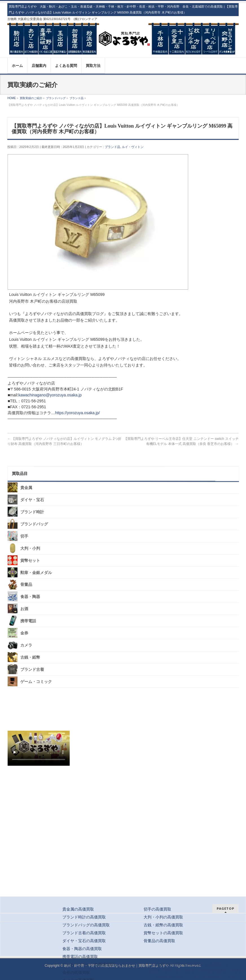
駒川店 (154, 971)
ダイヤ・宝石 (32, 500)
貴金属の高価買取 (78, 909)
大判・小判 (30, 548)
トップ (156, 965)
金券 (24, 633)
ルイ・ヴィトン (133, 147)
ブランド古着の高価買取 (84, 933)
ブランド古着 (32, 670)
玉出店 (190, 971)
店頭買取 (174, 965)
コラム (229, 977)
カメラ (26, 645)
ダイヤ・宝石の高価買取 (84, 941)
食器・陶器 (30, 597)
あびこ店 (172, 971)
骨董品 (26, 585)
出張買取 (213, 965)
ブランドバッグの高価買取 (86, 925)
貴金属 (26, 488)
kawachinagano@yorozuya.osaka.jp (50, 395)
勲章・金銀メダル (36, 572)
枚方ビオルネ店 (170, 977)
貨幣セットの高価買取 (163, 933)
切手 (24, 536)
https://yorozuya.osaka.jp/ (77, 413)
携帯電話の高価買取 (80, 957)
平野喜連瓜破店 (213, 971)
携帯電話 (28, 621)
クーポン (233, 965)
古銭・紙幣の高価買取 (163, 925)
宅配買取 (194, 965)
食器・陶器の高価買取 (82, 949)
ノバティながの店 (203, 977)
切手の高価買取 (157, 909)
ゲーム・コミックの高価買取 (88, 964)
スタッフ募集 (40, 784)
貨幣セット (30, 560)
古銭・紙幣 (30, 657)
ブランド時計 (32, 512)
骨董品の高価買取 (159, 941)
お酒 (24, 609)
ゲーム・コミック (36, 682)
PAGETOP (226, 908)
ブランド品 (112, 147)
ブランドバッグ (34, 524)
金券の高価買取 (76, 972)
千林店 (237, 971)
